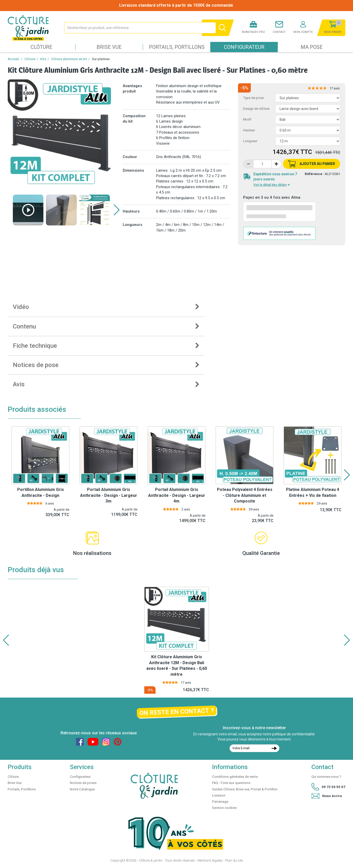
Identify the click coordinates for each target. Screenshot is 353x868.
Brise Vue (109, 47)
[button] (117, 210)
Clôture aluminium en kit (69, 59)
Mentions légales (210, 860)
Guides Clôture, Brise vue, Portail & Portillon (245, 789)
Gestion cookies (224, 808)
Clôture (41, 47)
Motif (247, 119)
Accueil (13, 59)
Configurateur (244, 47)
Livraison (219, 795)
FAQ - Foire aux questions (231, 783)
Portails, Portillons (177, 47)
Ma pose (312, 47)
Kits (43, 59)
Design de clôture (256, 109)
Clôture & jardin (151, 860)
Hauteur (249, 130)
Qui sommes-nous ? (326, 777)
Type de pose (253, 98)
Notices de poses (83, 783)
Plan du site (234, 860)
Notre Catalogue (82, 789)
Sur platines (101, 59)
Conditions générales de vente (235, 777)
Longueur (250, 141)
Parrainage (220, 802)
